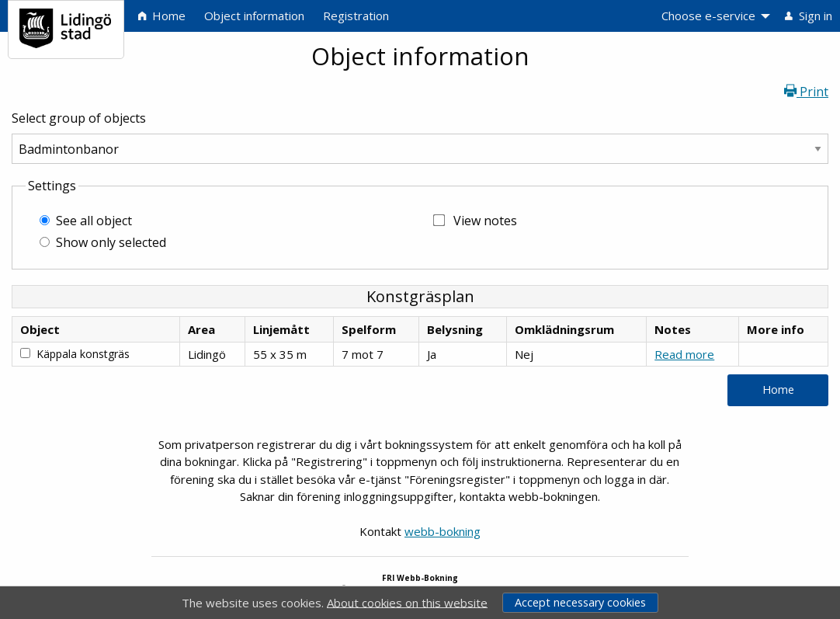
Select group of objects (79, 118)
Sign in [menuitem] (809, 16)
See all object (94, 221)
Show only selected (111, 242)
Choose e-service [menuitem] (708, 16)
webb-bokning (443, 531)
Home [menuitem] (162, 16)
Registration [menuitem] (356, 16)
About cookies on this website (407, 602)
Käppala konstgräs (83, 354)
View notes (485, 221)
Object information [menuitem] (254, 16)
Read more (684, 354)
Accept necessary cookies (580, 602)
